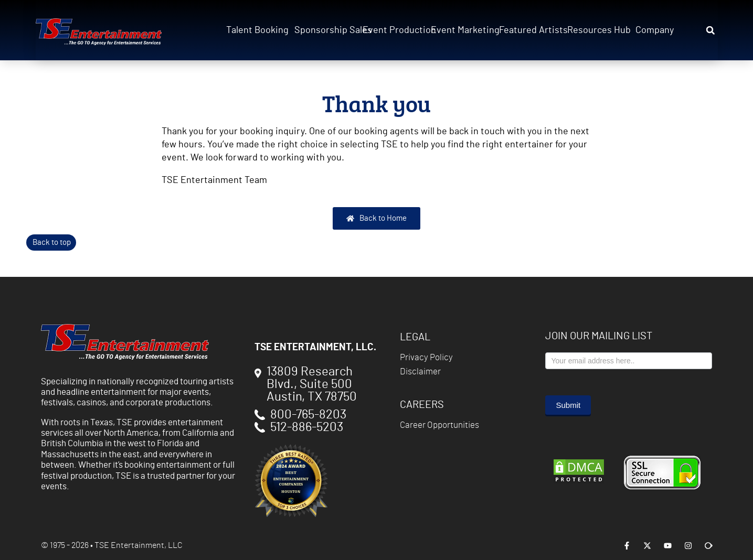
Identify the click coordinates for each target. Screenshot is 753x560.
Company (655, 30)
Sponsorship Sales (325, 30)
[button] (710, 30)
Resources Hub (598, 30)
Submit (568, 405)
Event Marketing (462, 30)
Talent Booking (257, 30)
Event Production (394, 30)
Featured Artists (530, 30)
